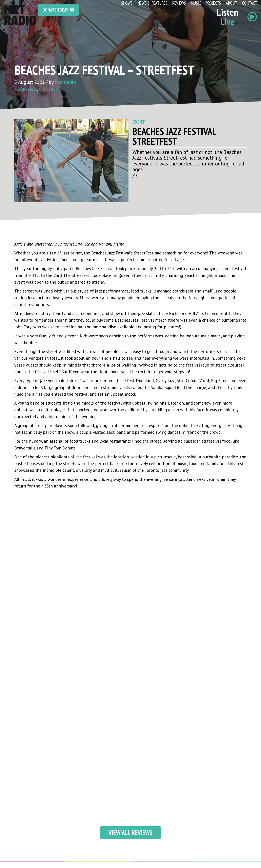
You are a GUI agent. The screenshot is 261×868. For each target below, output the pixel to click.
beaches (21, 89)
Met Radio (65, 82)
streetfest (48, 89)
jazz (33, 89)
